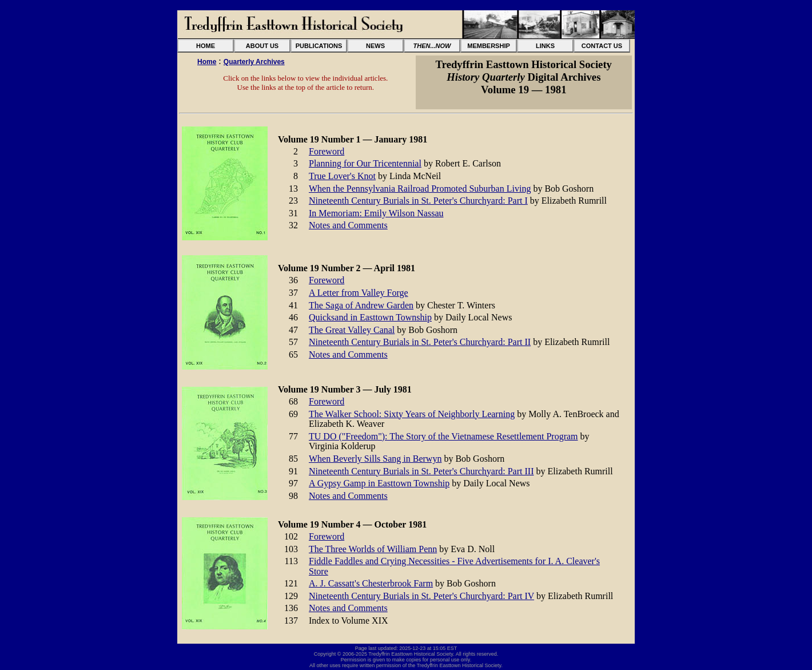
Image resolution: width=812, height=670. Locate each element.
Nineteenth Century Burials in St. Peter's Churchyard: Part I (418, 201)
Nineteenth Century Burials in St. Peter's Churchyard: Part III (421, 471)
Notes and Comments (348, 225)
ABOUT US (262, 46)
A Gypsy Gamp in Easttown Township (379, 483)
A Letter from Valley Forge (359, 293)
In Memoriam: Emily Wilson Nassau (376, 213)
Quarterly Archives (254, 62)
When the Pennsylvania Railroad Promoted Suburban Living (420, 189)
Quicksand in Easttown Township (370, 317)
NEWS (375, 46)
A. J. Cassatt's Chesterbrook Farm (371, 583)
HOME (206, 46)
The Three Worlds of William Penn (373, 549)
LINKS (545, 46)
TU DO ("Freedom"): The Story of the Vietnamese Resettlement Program (443, 436)
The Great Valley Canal (352, 330)
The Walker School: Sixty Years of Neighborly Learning (412, 414)
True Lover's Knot (342, 176)
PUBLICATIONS (319, 46)
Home (207, 62)
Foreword (327, 151)
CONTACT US (602, 46)
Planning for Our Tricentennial (365, 163)
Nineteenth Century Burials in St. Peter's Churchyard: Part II (420, 342)
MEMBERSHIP (489, 46)
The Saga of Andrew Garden (361, 305)
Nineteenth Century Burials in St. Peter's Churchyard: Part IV (421, 596)
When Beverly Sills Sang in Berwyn (375, 459)
